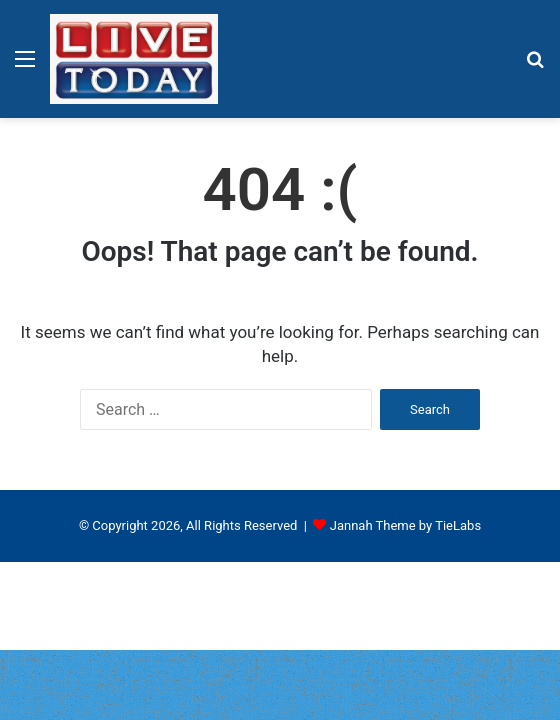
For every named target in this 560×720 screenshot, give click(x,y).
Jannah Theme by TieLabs (405, 525)
